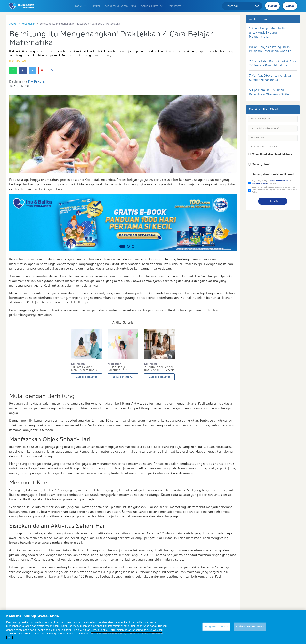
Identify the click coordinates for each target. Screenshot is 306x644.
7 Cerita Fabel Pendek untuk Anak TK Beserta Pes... (159, 369)
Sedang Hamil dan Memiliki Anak (274, 174)
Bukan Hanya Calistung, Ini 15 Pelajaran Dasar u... (120, 369)
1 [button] (122, 246)
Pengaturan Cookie (216, 628)
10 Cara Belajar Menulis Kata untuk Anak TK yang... (84, 369)
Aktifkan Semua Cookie (250, 628)
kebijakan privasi (259, 183)
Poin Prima (177, 6)
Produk (80, 6)
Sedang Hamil (261, 164)
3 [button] (133, 246)
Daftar (290, 6)
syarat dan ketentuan (279, 180)
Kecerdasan (28, 24)
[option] (123, 223)
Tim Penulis (36, 82)
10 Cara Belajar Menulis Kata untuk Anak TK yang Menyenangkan (269, 32)
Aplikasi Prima (152, 6)
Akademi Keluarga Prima (120, 6)
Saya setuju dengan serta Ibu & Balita (273, 182)
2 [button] (128, 246)
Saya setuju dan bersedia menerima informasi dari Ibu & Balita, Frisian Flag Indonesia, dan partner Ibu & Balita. (274, 190)
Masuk (272, 6)
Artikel (96, 6)
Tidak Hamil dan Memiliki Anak (272, 154)
